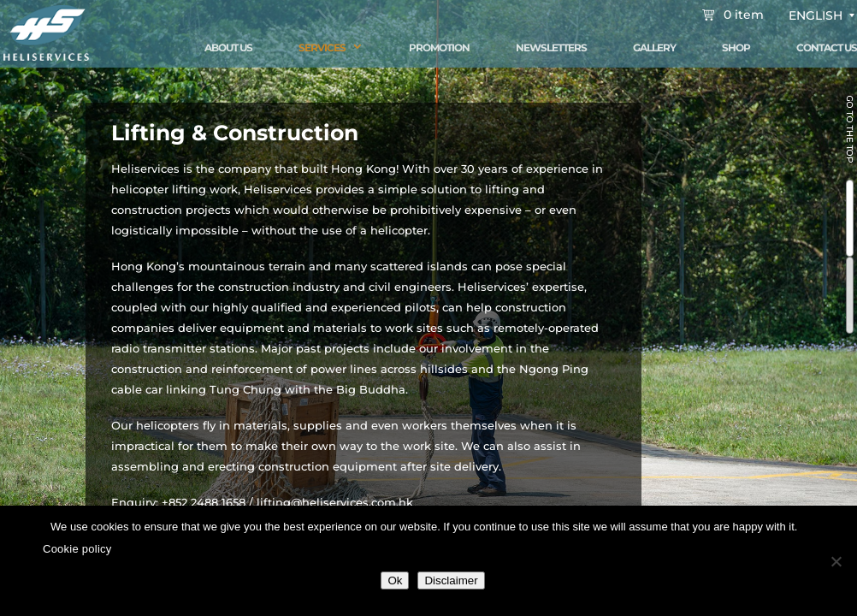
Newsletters (551, 47)
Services (322, 47)
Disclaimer (451, 580)
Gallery (654, 47)
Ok (395, 580)
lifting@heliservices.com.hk (335, 502)
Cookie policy (77, 549)
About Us (228, 47)
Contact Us (827, 47)
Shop (736, 47)
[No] (836, 561)
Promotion (439, 47)
